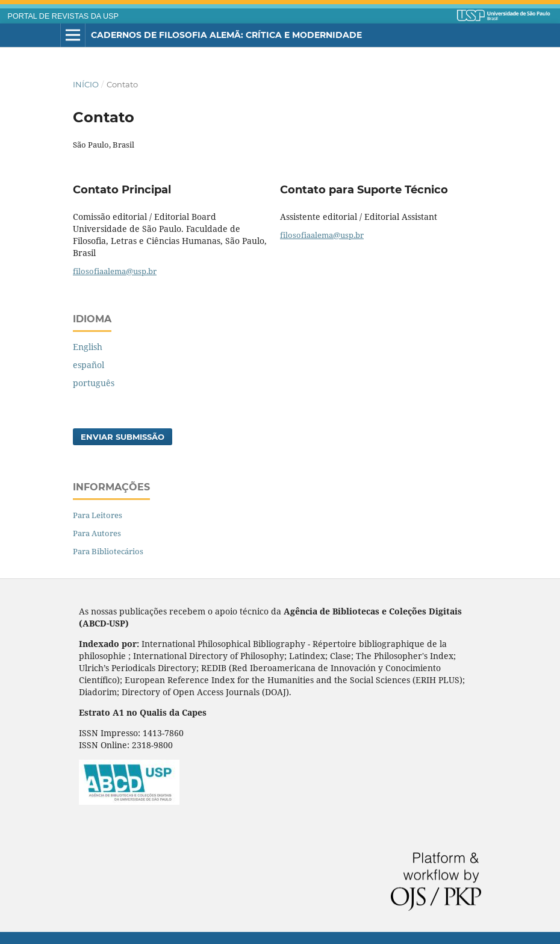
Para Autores (97, 533)
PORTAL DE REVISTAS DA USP (63, 16)
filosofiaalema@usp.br (115, 271)
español (89, 365)
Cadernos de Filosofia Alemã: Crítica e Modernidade (226, 35)
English (88, 347)
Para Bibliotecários (108, 551)
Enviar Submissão (123, 437)
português (94, 383)
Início (86, 84)
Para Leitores (98, 515)
